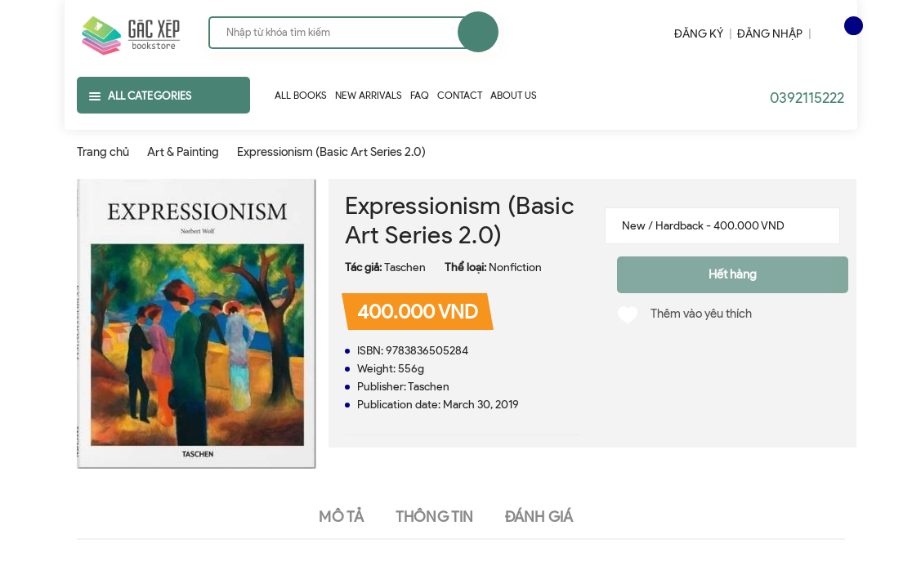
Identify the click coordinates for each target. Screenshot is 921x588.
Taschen (405, 267)
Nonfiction (515, 267)
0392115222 (807, 98)
